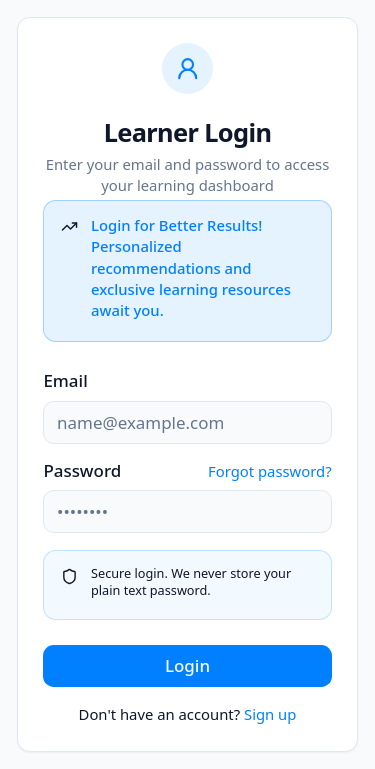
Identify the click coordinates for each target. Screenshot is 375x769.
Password (82, 471)
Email (65, 380)
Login (187, 665)
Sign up (270, 714)
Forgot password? (270, 471)
